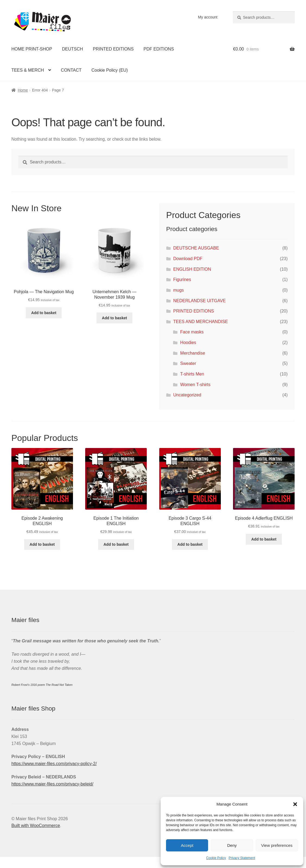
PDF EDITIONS (159, 49)
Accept (187, 845)
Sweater (188, 363)
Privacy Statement (242, 858)
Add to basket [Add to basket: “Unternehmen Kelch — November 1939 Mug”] (115, 318)
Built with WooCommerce (36, 826)
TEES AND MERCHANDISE (200, 322)
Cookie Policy (216, 858)
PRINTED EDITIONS (113, 49)
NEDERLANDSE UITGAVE (199, 301)
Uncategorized (187, 395)
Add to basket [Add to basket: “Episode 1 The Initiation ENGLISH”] (116, 544)
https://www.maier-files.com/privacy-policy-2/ (54, 764)
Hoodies (188, 343)
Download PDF (188, 259)
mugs (178, 290)
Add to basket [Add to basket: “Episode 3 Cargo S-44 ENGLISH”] (190, 544)
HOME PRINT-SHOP (32, 49)
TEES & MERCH (28, 70)
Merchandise (193, 353)
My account (208, 17)
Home (23, 90)
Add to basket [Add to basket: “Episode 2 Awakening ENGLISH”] (42, 544)
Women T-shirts (195, 385)
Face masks (192, 332)
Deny (232, 845)
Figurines (182, 280)
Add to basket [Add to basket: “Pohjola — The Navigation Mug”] (44, 313)
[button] (295, 804)
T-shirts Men (192, 374)
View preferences (277, 845)
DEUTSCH (73, 49)
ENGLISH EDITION (192, 269)
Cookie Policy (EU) (110, 70)
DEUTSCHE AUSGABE (196, 248)
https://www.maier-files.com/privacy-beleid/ (52, 784)
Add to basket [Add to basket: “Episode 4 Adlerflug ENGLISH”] (264, 539)
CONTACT (71, 70)
